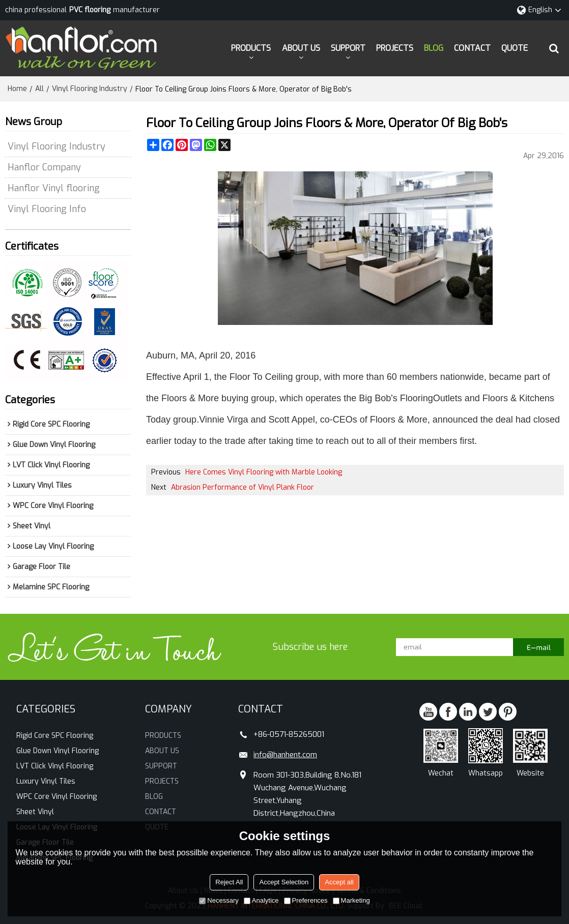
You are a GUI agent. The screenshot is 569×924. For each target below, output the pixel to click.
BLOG (434, 48)
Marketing (351, 900)
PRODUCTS (251, 48)
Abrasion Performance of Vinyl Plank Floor (243, 487)
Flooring (417, 398)
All (39, 89)
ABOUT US (301, 48)
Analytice (261, 900)
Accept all (339, 882)
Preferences (306, 900)
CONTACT (472, 48)
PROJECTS (395, 48)
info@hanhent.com (285, 755)
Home (17, 89)
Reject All (229, 882)
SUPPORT (348, 48)
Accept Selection (284, 882)
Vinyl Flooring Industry (90, 89)
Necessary (219, 900)
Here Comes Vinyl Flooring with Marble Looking (264, 472)
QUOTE (515, 48)
